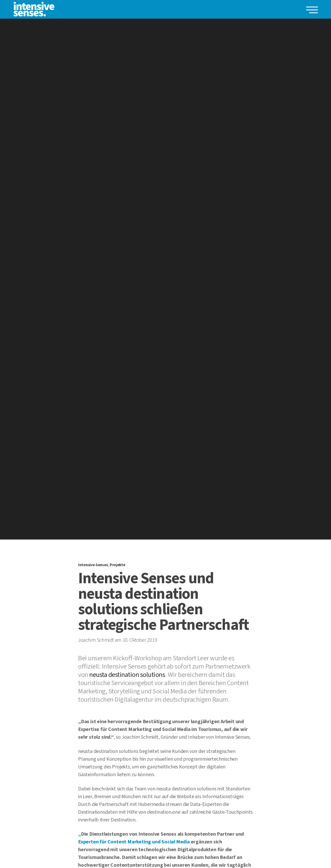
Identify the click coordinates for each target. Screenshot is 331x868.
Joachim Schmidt (96, 640)
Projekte (118, 565)
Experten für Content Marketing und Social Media (134, 842)
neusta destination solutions (127, 675)
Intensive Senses (93, 565)
